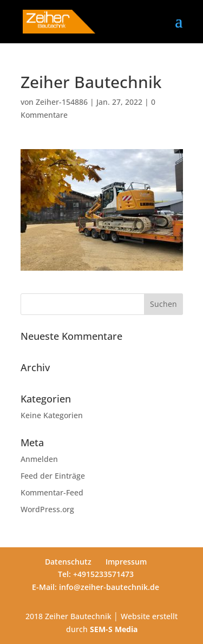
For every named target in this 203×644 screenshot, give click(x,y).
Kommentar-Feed (52, 492)
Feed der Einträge (53, 476)
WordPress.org (47, 509)
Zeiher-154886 (62, 102)
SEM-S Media (114, 629)
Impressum (126, 562)
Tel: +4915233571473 (96, 574)
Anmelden (39, 459)
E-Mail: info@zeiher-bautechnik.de (96, 587)
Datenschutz (68, 562)
